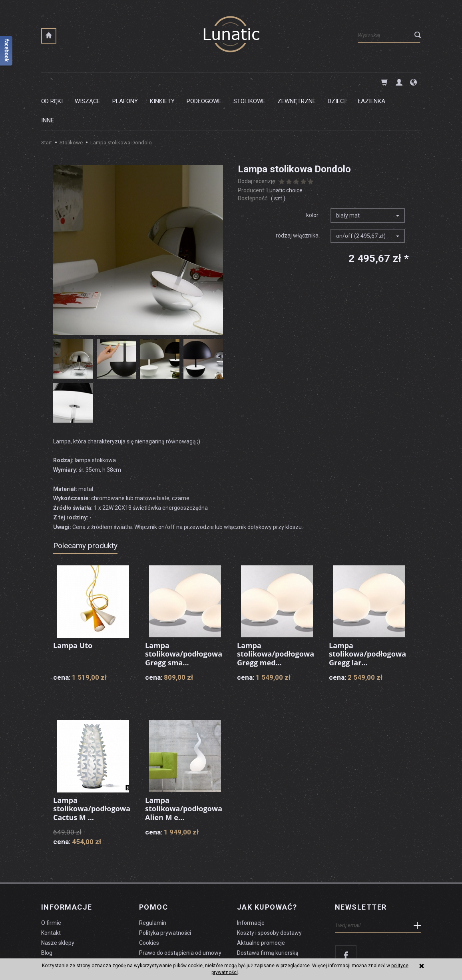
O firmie (51, 884)
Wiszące (88, 82)
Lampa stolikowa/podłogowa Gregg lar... (367, 616)
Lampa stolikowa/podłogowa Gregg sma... (184, 616)
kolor (312, 177)
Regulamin (153, 884)
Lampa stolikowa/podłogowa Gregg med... (276, 616)
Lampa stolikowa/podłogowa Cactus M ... (92, 770)
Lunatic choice (285, 152)
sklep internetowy (393, 954)
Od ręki (52, 82)
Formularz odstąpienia (167, 924)
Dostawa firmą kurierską (268, 914)
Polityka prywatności (165, 894)
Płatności (249, 924)
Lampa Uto (73, 607)
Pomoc (153, 869)
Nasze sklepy (58, 904)
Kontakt (51, 894)
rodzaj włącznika (297, 197)
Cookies (149, 904)
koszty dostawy (81, 954)
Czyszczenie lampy (66, 924)
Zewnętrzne (297, 82)
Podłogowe (204, 82)
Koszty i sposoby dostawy (269, 894)
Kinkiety (162, 82)
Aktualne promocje (261, 904)
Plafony (125, 82)
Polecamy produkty (85, 507)
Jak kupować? (267, 869)
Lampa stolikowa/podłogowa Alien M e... (184, 770)
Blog (47, 914)
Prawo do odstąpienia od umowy (180, 914)
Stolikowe (249, 82)
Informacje (67, 869)
